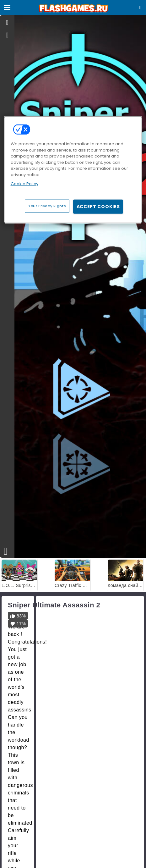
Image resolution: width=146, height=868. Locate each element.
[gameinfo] (7, 35)
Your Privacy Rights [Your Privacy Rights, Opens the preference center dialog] (47, 206)
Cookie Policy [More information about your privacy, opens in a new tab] (24, 184)
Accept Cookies (98, 206)
